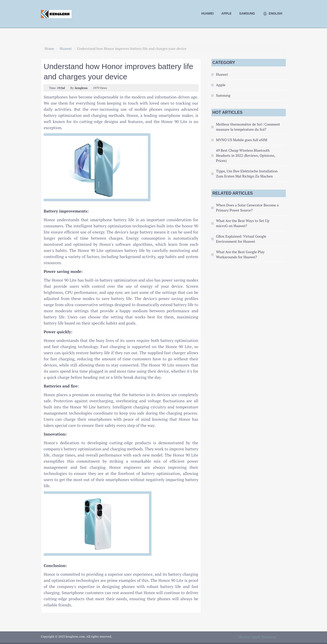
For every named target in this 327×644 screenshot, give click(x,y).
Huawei (207, 14)
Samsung (247, 14)
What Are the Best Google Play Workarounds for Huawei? (240, 254)
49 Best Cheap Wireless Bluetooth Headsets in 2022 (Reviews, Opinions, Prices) (246, 155)
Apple (226, 14)
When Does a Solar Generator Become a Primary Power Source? (247, 208)
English (272, 14)
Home (49, 48)
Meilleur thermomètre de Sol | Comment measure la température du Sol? (248, 127)
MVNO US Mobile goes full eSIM (242, 140)
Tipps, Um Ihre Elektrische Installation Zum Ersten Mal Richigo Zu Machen (247, 174)
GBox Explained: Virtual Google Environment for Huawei (241, 239)
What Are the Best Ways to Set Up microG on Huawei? (243, 223)
